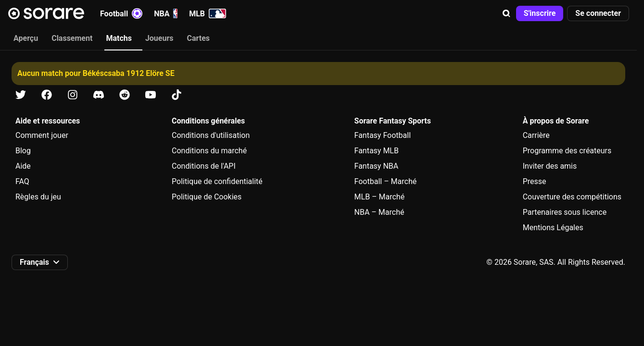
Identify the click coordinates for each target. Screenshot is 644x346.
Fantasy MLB (377, 151)
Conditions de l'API (204, 166)
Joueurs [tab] (159, 38)
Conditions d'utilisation (211, 135)
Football (121, 13)
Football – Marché (386, 181)
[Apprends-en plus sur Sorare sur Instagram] (73, 95)
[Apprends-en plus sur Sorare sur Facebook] (47, 95)
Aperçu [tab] (26, 38)
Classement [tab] (72, 38)
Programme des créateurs (567, 151)
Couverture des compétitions (572, 197)
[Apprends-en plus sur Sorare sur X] (21, 95)
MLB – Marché (380, 197)
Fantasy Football (383, 135)
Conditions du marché (209, 151)
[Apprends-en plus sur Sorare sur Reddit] (125, 95)
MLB (208, 13)
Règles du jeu (38, 197)
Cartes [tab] (199, 38)
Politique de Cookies (207, 197)
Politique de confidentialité (217, 181)
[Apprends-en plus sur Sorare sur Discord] (99, 95)
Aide (23, 166)
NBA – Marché (379, 212)
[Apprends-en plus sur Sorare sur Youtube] (151, 95)
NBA (166, 13)
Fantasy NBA (377, 166)
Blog (23, 151)
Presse (535, 181)
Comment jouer (42, 135)
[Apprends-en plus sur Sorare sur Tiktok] (177, 95)
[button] (506, 13)
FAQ (22, 181)
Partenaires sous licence (565, 212)
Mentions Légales (553, 228)
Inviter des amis (550, 166)
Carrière (536, 135)
